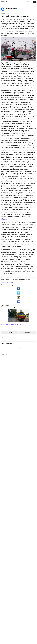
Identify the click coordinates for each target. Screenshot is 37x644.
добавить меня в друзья (8, 282)
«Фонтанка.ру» (5, 220)
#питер (19, 324)
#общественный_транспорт (9, 324)
